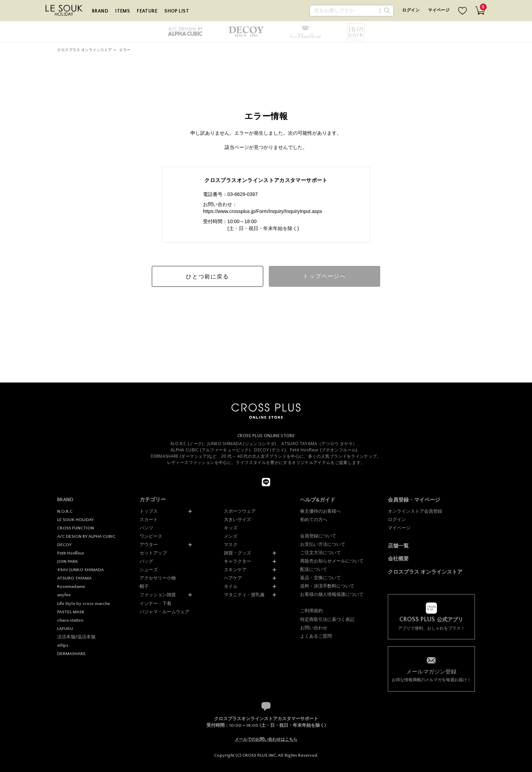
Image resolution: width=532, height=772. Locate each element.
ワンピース (151, 536)
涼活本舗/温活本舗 (76, 637)
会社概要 (398, 558)
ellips (63, 645)
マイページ (439, 10)
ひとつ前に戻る (207, 277)
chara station (70, 620)
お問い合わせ (314, 628)
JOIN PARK (68, 561)
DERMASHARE (71, 654)
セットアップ (153, 553)
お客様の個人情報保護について (332, 594)
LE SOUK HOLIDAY (75, 520)
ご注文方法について (320, 553)
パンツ (146, 528)
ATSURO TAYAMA (74, 578)
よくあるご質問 (316, 636)
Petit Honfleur (71, 553)
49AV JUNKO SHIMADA (80, 570)
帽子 (144, 586)
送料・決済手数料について (327, 586)
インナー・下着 (155, 603)
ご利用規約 (311, 611)
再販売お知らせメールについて (332, 561)
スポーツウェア (240, 511)
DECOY (64, 545)
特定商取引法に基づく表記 (327, 619)
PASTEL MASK (71, 612)
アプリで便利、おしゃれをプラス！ (431, 624)
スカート (149, 519)
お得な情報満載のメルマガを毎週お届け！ (431, 675)
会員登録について (318, 536)
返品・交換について (320, 578)
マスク (231, 545)
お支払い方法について (323, 544)
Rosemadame (71, 586)
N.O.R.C (65, 511)
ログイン (411, 10)
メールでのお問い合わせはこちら (266, 739)
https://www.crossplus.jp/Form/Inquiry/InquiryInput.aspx (263, 211)
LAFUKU (65, 629)
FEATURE (147, 11)
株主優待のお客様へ (320, 511)
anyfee (64, 595)
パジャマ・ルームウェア (165, 612)
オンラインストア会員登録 (415, 511)
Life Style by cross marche (84, 604)
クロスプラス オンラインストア (84, 50)
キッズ (231, 528)
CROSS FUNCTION (76, 528)
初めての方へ (314, 519)
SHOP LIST (177, 11)
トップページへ (324, 276)
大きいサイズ (237, 519)
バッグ (146, 561)
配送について (314, 569)
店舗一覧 (398, 546)
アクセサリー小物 (158, 578)
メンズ (231, 536)
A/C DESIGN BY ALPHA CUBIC (86, 536)
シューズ (149, 570)
